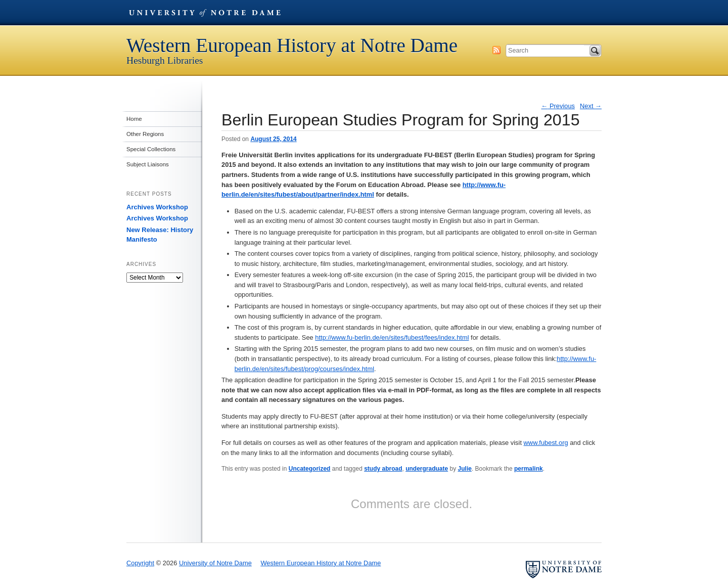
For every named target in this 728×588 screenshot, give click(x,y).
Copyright (140, 563)
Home (134, 119)
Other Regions (145, 134)
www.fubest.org (546, 443)
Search (595, 51)
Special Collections (151, 149)
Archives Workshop (157, 207)
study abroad (383, 469)
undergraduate (427, 469)
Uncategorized (310, 469)
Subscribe (496, 50)
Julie (465, 469)
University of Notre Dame (205, 13)
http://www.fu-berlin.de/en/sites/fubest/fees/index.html (392, 337)
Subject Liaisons (148, 164)
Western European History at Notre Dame (292, 45)
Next (591, 106)
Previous (558, 106)
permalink (529, 469)
